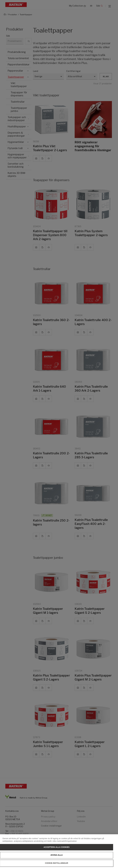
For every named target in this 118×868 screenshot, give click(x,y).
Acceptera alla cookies (57, 852)
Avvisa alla (57, 860)
